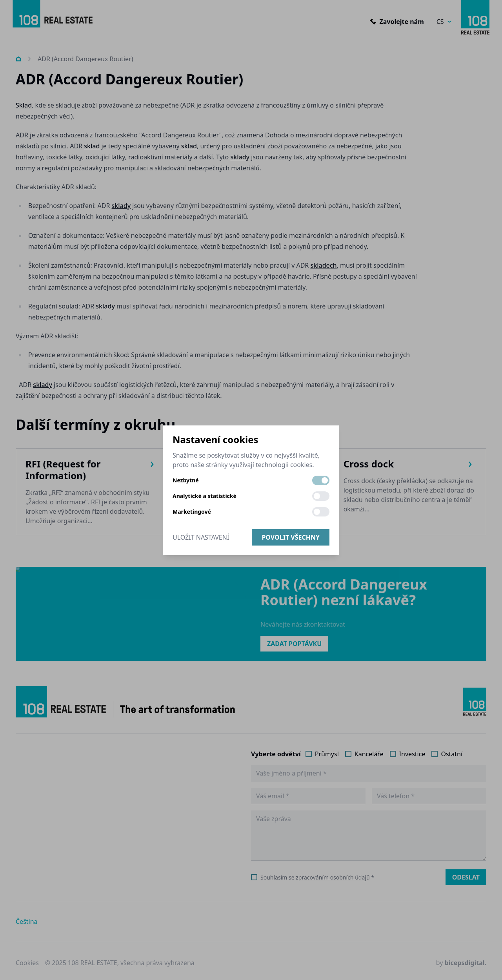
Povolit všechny (291, 537)
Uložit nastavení (201, 537)
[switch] (321, 480)
